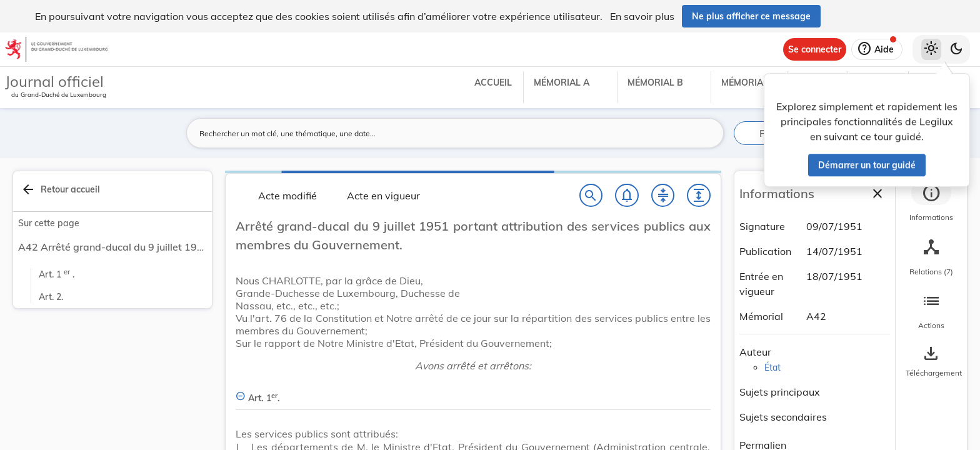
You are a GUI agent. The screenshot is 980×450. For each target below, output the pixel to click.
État (772, 367)
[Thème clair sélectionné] (931, 49)
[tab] (931, 203)
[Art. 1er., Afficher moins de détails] (473, 391)
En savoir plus (642, 16)
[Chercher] (591, 196)
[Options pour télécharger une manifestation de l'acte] (931, 362)
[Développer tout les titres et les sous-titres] (699, 196)
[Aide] (877, 49)
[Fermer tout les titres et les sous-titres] (663, 196)
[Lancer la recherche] (707, 133)
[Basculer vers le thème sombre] (956, 49)
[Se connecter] (815, 49)
